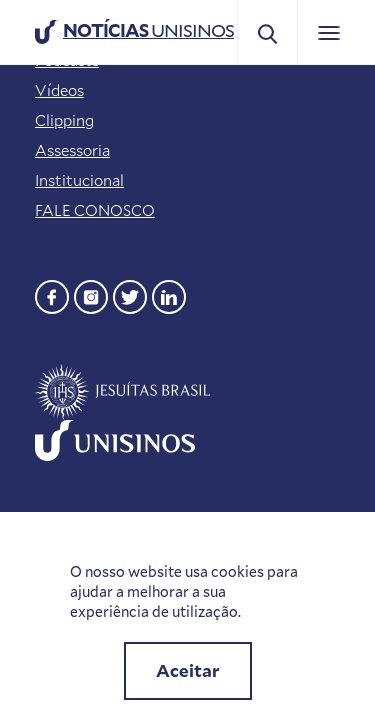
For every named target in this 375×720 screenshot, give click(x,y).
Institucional (79, 180)
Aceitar (188, 670)
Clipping (64, 120)
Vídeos (59, 90)
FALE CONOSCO (95, 210)
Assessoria (72, 150)
